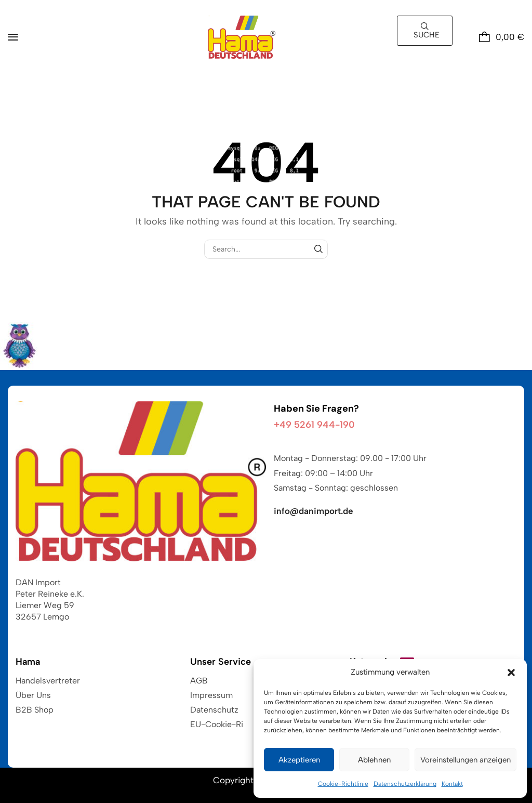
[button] (511, 673)
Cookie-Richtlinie (343, 784)
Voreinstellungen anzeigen (465, 760)
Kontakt (452, 784)
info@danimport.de (314, 511)
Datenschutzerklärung (405, 784)
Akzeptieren (299, 760)
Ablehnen (374, 760)
